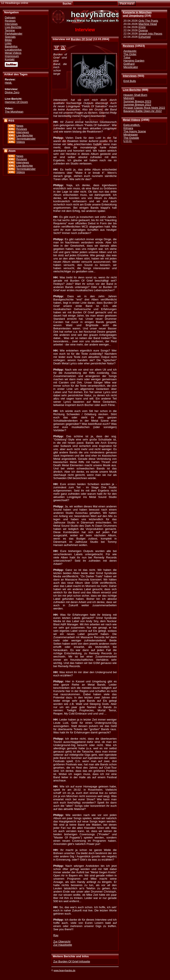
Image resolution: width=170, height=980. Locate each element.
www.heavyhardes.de (65, 970)
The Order (130, 54)
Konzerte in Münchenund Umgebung (137, 14)
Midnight (129, 98)
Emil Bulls (130, 81)
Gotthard (129, 64)
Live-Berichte (132, 90)
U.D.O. (128, 141)
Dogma (143, 30)
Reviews (128, 46)
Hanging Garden (134, 61)
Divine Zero (12, 92)
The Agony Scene (135, 131)
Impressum (12, 56)
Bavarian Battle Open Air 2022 (142, 111)
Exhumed (144, 37)
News (20, 126)
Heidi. (8, 83)
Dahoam (10, 17)
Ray (56, 935)
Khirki (142, 27)
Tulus (127, 57)
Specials (10, 37)
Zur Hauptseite (63, 945)
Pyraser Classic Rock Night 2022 (144, 108)
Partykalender (14, 34)
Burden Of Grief (82, 39)
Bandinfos (11, 46)
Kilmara (128, 128)
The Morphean (14, 112)
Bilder (8, 40)
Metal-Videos (132, 120)
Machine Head (148, 24)
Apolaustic (130, 51)
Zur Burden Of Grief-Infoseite (72, 961)
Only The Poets (148, 21)
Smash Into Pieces (150, 34)
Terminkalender (26, 139)
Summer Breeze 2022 (137, 105)
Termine (10, 30)
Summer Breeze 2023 (137, 101)
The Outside (131, 138)
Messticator (131, 67)
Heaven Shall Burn (135, 95)
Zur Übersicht (62, 942)
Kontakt (10, 59)
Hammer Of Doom (16, 102)
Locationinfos (13, 50)
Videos (20, 142)
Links (8, 43)
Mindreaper (131, 135)
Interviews (130, 76)
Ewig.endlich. (132, 125)
